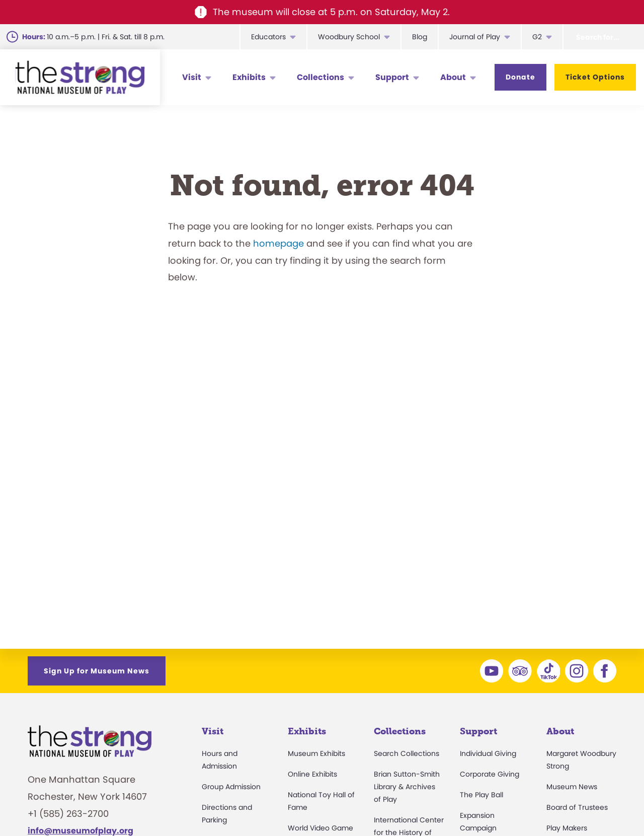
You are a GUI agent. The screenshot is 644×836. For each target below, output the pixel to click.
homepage (278, 243)
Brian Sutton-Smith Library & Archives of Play (407, 787)
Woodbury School (349, 37)
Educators (268, 37)
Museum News (572, 787)
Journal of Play (475, 37)
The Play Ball (481, 795)
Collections (320, 77)
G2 (537, 37)
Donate (520, 77)
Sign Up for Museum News (97, 671)
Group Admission (231, 787)
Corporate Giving (490, 774)
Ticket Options (595, 77)
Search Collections (407, 753)
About (453, 77)
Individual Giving (488, 753)
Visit (192, 77)
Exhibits (249, 77)
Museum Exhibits (316, 753)
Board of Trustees (577, 807)
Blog (420, 37)
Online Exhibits (312, 774)
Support (392, 77)
